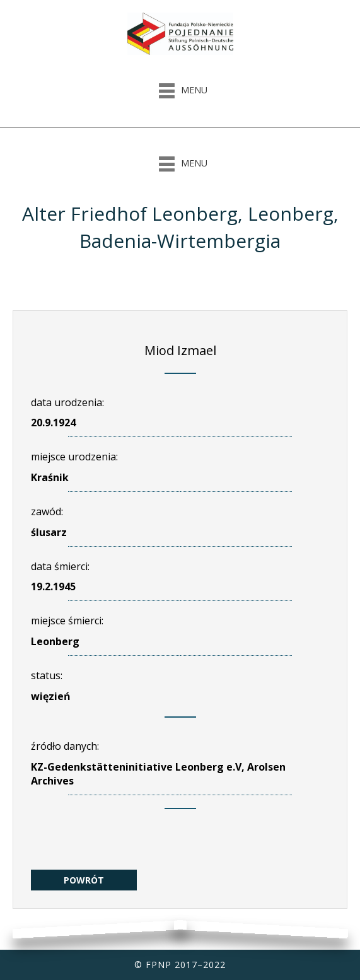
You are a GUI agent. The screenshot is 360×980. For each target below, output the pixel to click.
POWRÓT (84, 880)
